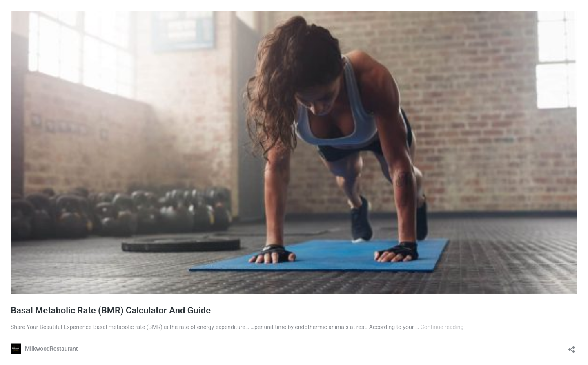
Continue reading (442, 327)
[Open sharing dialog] (572, 347)
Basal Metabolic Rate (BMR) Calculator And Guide (111, 310)
